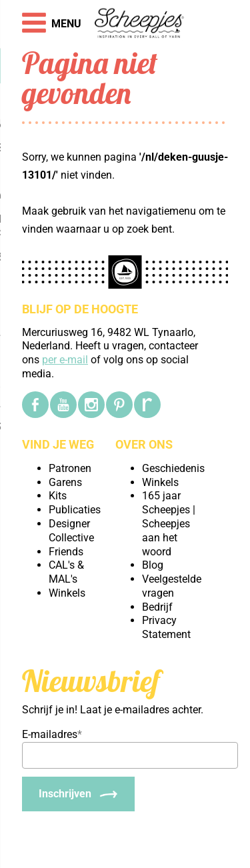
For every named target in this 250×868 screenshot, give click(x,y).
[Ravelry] (147, 405)
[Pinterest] (119, 405)
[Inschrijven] (78, 794)
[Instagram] (91, 405)
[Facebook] (35, 405)
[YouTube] (63, 405)
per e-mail (65, 360)
